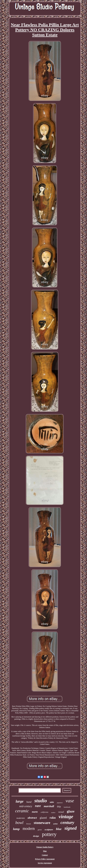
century (67, 822)
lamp (16, 829)
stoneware (42, 823)
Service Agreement (45, 863)
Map (45, 851)
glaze (71, 811)
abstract (32, 818)
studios (53, 813)
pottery (49, 834)
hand (29, 802)
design (36, 836)
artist (55, 824)
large (20, 801)
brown (29, 824)
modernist (21, 818)
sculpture (49, 830)
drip (59, 806)
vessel (61, 812)
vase (70, 801)
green (40, 830)
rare (38, 806)
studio (41, 801)
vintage (66, 817)
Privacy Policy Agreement (45, 859)
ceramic (22, 811)
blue (59, 829)
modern (29, 829)
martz (35, 812)
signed (71, 828)
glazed (43, 818)
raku (53, 818)
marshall (49, 806)
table (52, 802)
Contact (45, 855)
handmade (67, 807)
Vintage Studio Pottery (45, 847)
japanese (60, 803)
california (44, 812)
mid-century (26, 806)
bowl (19, 823)
